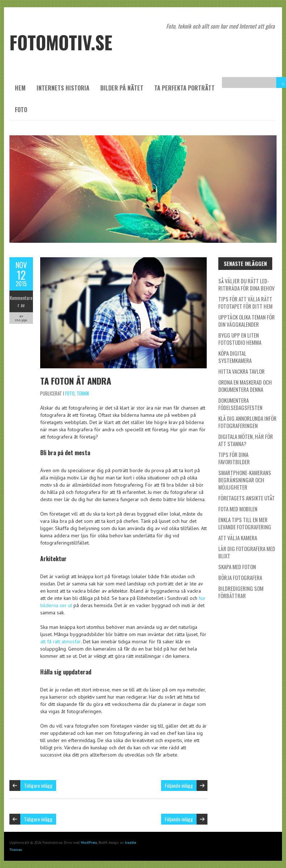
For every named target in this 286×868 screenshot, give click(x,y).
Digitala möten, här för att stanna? (246, 440)
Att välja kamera (238, 538)
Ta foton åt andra (76, 381)
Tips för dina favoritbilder (234, 458)
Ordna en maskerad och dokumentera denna (245, 386)
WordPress (89, 842)
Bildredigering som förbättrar (241, 592)
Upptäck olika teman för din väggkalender (247, 321)
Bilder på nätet (122, 88)
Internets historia (63, 88)
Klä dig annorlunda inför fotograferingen (247, 422)
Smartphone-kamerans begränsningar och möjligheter (245, 480)
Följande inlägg (179, 785)
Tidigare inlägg (38, 785)
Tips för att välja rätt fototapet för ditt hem (245, 302)
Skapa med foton (237, 567)
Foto (21, 110)
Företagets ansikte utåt (247, 498)
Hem (20, 88)
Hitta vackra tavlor (241, 371)
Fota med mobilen (238, 509)
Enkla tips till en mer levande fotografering (245, 523)
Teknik (83, 393)
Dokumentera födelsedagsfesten (240, 404)
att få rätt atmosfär (60, 642)
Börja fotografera (240, 577)
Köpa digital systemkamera (235, 357)
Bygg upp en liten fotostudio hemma (240, 339)
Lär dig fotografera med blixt (247, 552)
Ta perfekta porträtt (184, 88)
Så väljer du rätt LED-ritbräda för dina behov (247, 284)
